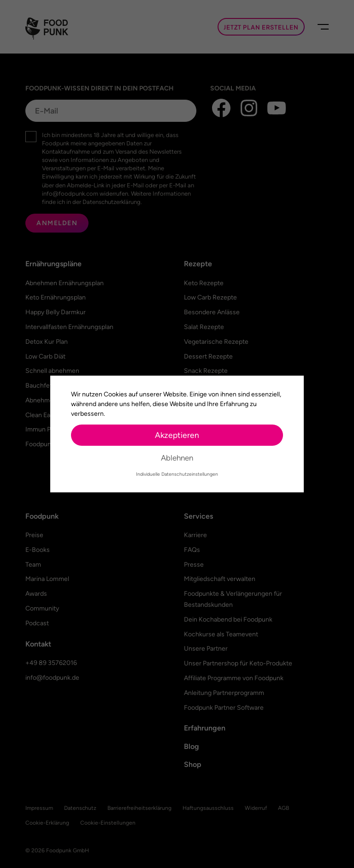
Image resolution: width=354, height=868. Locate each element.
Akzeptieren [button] (177, 435)
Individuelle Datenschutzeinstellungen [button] (177, 474)
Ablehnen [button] (177, 458)
